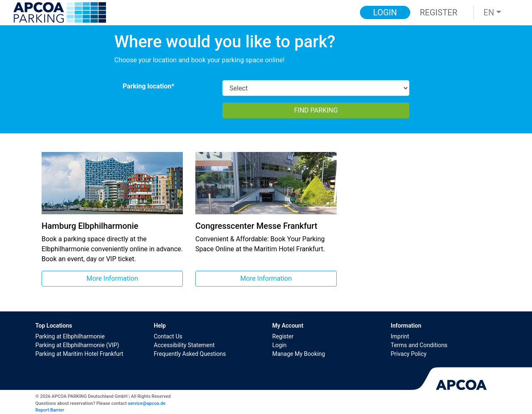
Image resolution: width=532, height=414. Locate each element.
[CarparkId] (316, 88)
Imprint (400, 336)
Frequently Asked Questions (190, 354)
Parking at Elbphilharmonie (70, 336)
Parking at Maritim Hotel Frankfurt (79, 354)
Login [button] (385, 12)
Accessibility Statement (184, 345)
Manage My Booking (299, 354)
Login (280, 345)
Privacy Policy (409, 354)
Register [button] (438, 12)
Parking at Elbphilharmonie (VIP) (77, 345)
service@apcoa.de (147, 403)
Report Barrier (50, 410)
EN (489, 12)
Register (283, 336)
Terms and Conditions (419, 345)
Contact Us (168, 336)
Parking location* (149, 86)
